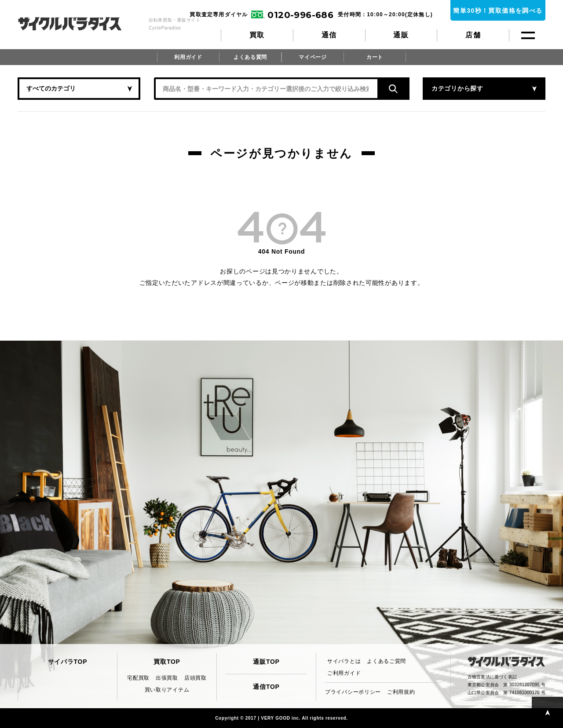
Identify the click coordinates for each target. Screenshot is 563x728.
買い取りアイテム (167, 690)
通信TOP (266, 687)
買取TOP (167, 662)
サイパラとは (344, 661)
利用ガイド (188, 57)
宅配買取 (138, 678)
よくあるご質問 (386, 661)
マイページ (313, 57)
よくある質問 (250, 57)
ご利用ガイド (344, 673)
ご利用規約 (401, 692)
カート (375, 57)
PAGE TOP (547, 712)
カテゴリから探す (457, 88)
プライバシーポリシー (353, 692)
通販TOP (266, 662)
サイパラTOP (68, 662)
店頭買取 (196, 678)
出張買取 (167, 678)
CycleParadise (79, 24)
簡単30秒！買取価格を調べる (498, 11)
